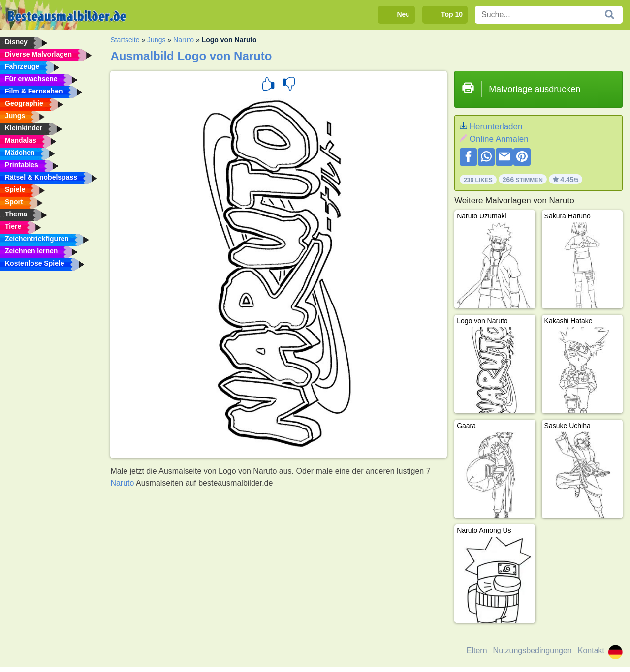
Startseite (125, 40)
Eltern (477, 651)
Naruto (184, 40)
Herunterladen (496, 127)
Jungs (156, 40)
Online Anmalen (499, 139)
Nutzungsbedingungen (533, 651)
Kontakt (591, 651)
